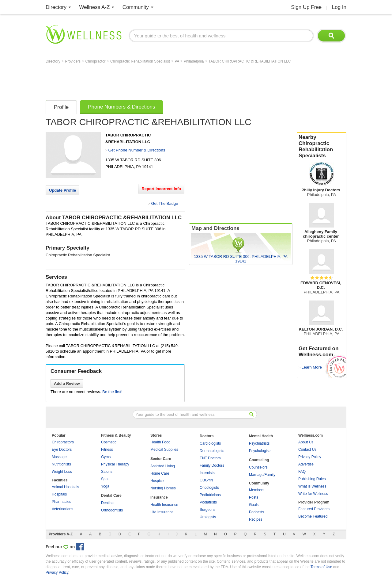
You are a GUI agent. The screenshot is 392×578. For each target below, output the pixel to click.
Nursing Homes (163, 488)
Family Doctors (212, 465)
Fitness (107, 450)
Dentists (108, 503)
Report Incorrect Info (161, 189)
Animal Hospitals (65, 487)
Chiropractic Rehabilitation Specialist (141, 61)
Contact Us (307, 450)
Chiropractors (63, 442)
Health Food (160, 442)
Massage (59, 457)
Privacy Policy (310, 457)
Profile (61, 107)
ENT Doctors (210, 458)
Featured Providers (314, 509)
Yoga (105, 486)
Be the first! (112, 392)
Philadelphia (194, 61)
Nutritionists (61, 464)
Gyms (106, 457)
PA (177, 61)
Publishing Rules (312, 479)
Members (257, 490)
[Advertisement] (157, 80)
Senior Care (161, 459)
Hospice (157, 481)
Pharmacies (61, 502)
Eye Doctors (62, 450)
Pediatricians (210, 495)
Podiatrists (208, 502)
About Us (306, 442)
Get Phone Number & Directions (137, 150)
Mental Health (261, 436)
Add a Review (67, 383)
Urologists (208, 517)
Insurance (159, 497)
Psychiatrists (259, 443)
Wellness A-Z (95, 7)
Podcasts (256, 512)
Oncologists (209, 488)
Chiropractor (96, 61)
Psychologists (260, 451)
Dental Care (111, 496)
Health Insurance (164, 505)
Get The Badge (164, 203)
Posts (254, 497)
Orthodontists (112, 510)
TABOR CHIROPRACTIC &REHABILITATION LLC (250, 61)
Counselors (258, 467)
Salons (107, 472)
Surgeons (207, 510)
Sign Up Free (306, 7)
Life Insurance (162, 512)
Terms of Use (321, 567)
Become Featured (313, 516)
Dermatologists (212, 451)
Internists (207, 473)
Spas (105, 479)
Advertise (306, 464)
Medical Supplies (164, 450)
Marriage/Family (262, 475)
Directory (56, 7)
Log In (339, 7)
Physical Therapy (115, 464)
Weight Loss (62, 472)
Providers (73, 61)
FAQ (302, 472)
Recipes (256, 519)
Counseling (259, 460)
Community (136, 7)
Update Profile (62, 190)
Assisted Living (163, 466)
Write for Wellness (313, 494)
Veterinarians (62, 509)
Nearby (322, 147)
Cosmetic (109, 442)
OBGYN (206, 480)
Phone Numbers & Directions (121, 107)
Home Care (160, 473)
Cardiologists (210, 443)
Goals (254, 505)
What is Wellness (312, 486)
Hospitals (59, 494)
